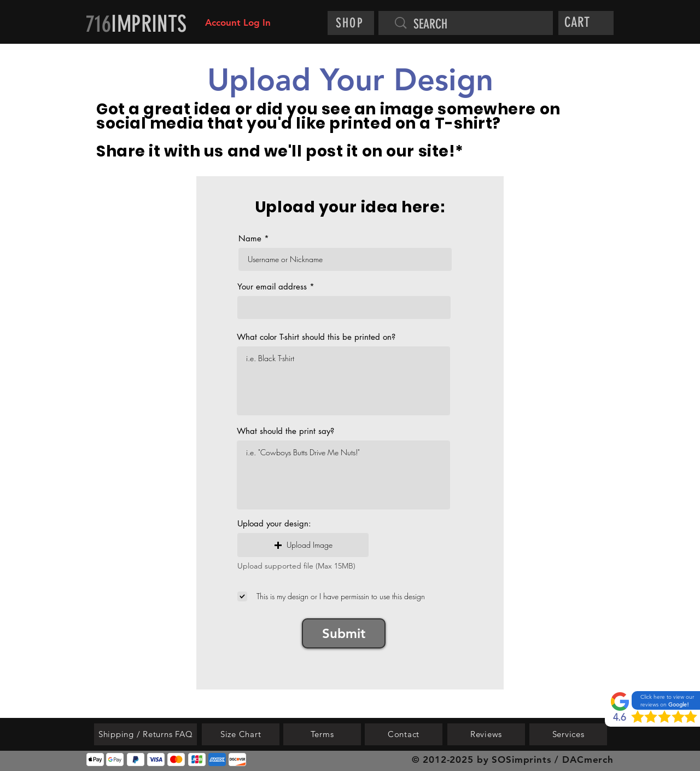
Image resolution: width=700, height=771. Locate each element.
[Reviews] (486, 734)
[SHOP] (351, 23)
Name (250, 238)
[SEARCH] (472, 25)
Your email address (272, 286)
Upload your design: (274, 523)
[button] (588, 22)
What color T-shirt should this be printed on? (316, 337)
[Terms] (322, 734)
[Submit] (344, 633)
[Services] (568, 734)
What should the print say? (285, 431)
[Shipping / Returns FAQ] (145, 734)
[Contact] (404, 734)
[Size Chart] (241, 734)
